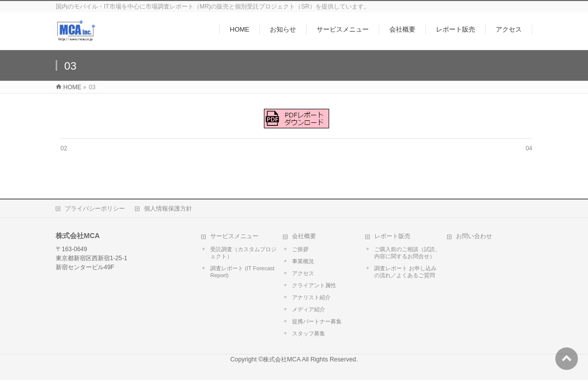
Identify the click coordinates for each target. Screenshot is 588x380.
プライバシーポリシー (95, 209)
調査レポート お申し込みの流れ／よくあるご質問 (405, 272)
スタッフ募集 (309, 333)
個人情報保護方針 (168, 209)
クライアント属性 (314, 285)
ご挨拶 (300, 249)
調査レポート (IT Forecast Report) (242, 272)
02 (64, 148)
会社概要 (304, 236)
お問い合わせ (474, 236)
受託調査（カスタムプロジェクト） (243, 253)
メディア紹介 (309, 309)
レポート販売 (392, 236)
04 (529, 148)
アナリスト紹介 (311, 297)
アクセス (303, 273)
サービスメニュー (234, 236)
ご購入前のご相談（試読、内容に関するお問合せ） (407, 253)
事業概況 (303, 261)
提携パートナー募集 (317, 321)
